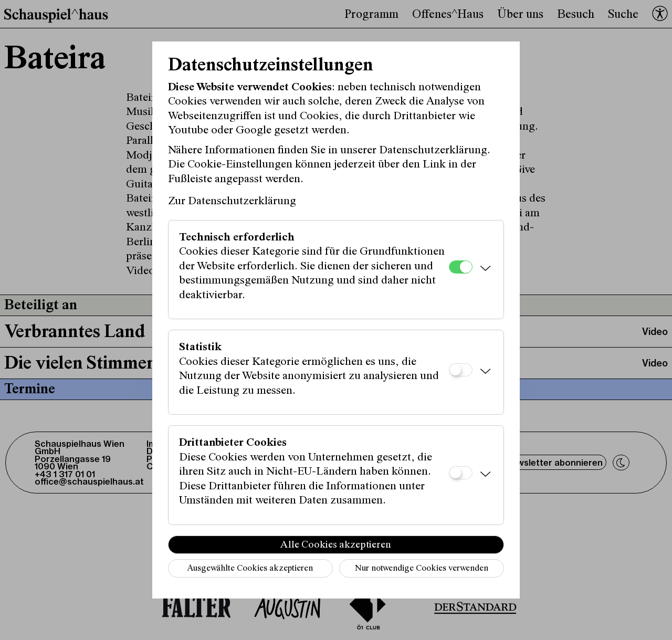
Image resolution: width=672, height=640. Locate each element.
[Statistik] (461, 370)
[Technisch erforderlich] (461, 267)
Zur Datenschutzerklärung (232, 202)
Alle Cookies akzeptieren (336, 545)
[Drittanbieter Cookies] (461, 473)
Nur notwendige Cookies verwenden (422, 569)
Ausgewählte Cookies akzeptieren (250, 569)
